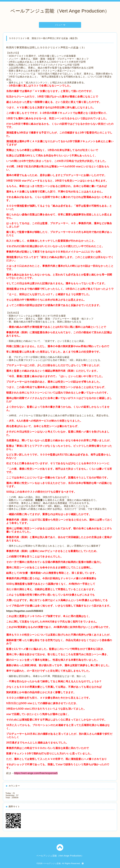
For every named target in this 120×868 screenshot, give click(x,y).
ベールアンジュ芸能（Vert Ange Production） (60, 11)
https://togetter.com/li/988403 (25, 611)
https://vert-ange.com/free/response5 (36, 773)
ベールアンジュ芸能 (52, 863)
